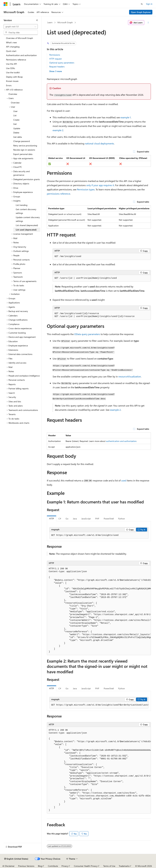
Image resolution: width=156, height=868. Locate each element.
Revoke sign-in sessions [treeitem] (24, 150)
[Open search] (142, 4)
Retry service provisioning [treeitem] (25, 146)
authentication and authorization (121, 441)
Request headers (57, 67)
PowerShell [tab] (109, 519)
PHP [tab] (97, 519)
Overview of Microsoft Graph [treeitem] (19, 38)
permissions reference (58, 194)
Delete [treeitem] (16, 133)
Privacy (65, 866)
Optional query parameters (62, 63)
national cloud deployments (99, 143)
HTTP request (55, 59)
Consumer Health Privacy (86, 866)
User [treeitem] (15, 111)
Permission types (86, 189)
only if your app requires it (100, 185)
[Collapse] (37, 20)
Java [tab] (75, 519)
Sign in (149, 4)
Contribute (53, 866)
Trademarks (124, 866)
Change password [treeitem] (22, 141)
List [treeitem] (15, 115)
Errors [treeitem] (9, 85)
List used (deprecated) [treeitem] (26, 230)
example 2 (58, 130)
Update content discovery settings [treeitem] (28, 219)
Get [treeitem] (15, 124)
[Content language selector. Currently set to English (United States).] (16, 859)
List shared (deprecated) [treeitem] (27, 225)
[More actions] (148, 23)
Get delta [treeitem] (18, 137)
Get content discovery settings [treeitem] (26, 211)
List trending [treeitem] (22, 205)
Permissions (55, 55)
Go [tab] (67, 519)
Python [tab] (122, 519)
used (124, 480)
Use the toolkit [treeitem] (13, 72)
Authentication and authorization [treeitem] (21, 55)
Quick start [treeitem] (11, 51)
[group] (99, 610)
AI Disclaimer (8, 866)
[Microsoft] (6, 4)
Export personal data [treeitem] (23, 154)
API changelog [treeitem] (13, 47)
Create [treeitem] (16, 120)
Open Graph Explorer (141, 12)
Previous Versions (26, 866)
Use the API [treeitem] (11, 64)
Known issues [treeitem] (12, 81)
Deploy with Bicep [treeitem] (14, 77)
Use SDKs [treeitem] (11, 68)
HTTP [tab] (52, 519)
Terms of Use (109, 866)
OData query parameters (87, 334)
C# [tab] (60, 519)
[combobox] (21, 27)
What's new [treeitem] (11, 42)
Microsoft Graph (65, 22)
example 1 (126, 117)
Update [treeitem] (17, 128)
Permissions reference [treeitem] (16, 60)
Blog (40, 866)
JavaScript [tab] (86, 519)
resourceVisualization (130, 376)
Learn (50, 22)
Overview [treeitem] (13, 94)
